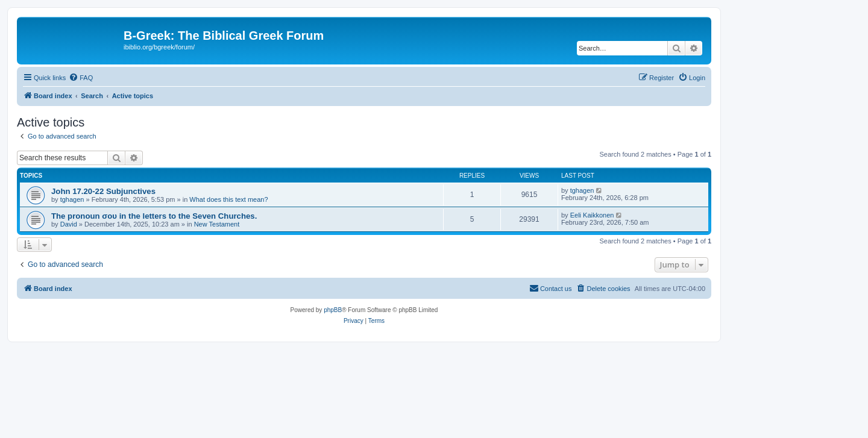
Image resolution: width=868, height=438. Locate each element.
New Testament (217, 224)
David (69, 224)
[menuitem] (81, 78)
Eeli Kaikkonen (592, 215)
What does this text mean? (228, 199)
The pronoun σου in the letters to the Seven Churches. (154, 216)
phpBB (333, 310)
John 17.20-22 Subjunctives (103, 191)
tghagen (72, 199)
